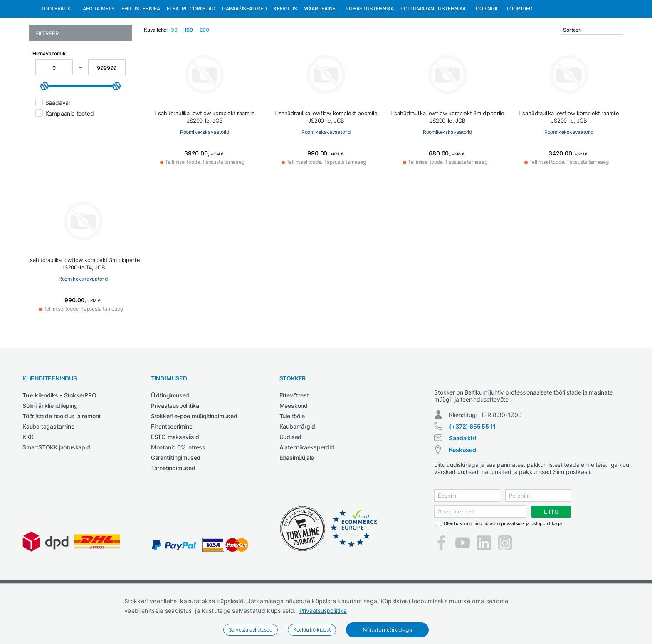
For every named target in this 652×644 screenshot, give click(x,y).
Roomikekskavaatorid (205, 175)
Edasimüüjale (297, 500)
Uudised (291, 480)
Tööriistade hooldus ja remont (62, 459)
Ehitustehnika (141, 51)
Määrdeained (321, 51)
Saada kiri (463, 488)
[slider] (44, 129)
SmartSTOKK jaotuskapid (56, 490)
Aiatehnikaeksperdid (307, 490)
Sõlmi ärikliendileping (50, 448)
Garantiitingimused (176, 500)
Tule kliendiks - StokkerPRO (59, 438)
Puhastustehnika (370, 51)
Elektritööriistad (191, 51)
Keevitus (285, 51)
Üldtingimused (170, 438)
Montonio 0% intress (178, 490)
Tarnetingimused (173, 511)
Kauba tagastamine (48, 469)
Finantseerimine (172, 469)
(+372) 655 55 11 (472, 477)
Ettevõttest (294, 438)
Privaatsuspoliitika (323, 611)
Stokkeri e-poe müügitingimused (194, 459)
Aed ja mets (99, 51)
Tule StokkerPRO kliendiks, (93, 8)
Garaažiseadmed (244, 51)
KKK (28, 480)
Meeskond (294, 448)
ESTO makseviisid (175, 480)
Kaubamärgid (297, 469)
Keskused (462, 500)
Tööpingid (486, 51)
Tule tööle (292, 459)
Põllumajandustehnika (433, 51)
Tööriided (519, 51)
